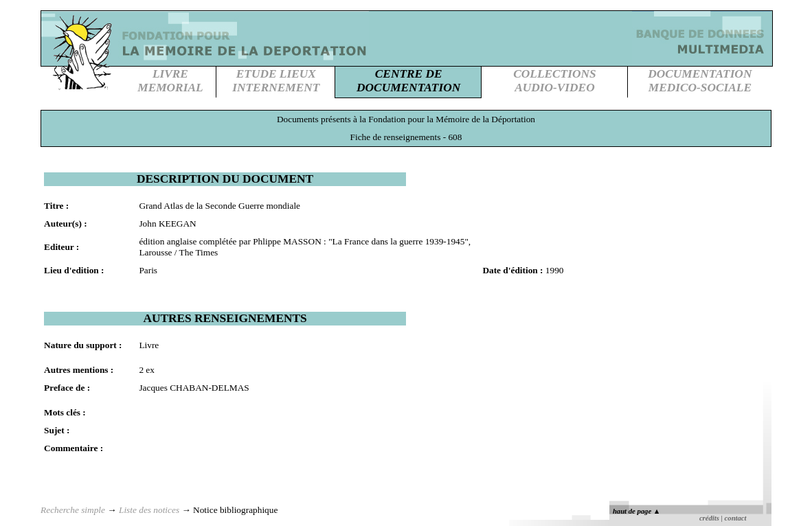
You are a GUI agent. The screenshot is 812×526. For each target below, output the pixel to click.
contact (736, 518)
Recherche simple (73, 510)
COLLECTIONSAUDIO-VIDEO (554, 81)
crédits (709, 518)
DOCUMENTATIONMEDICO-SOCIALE (700, 81)
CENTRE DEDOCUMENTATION (408, 81)
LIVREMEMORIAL (170, 81)
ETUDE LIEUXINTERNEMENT (276, 81)
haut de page (636, 511)
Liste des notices (149, 510)
